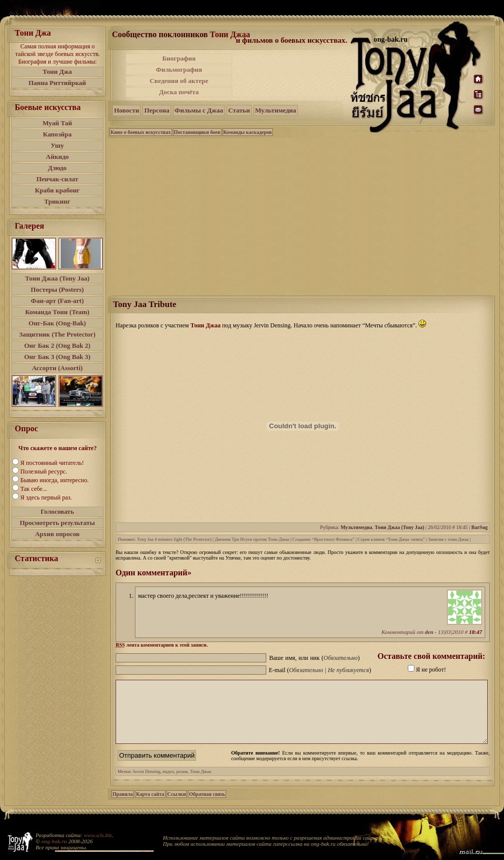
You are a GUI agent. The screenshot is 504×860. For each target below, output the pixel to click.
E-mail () (320, 670)
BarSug (480, 527)
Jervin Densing (147, 784)
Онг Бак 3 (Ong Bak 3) (57, 357)
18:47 (475, 632)
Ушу (58, 145)
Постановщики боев (197, 132)
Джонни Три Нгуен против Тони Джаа (252, 539)
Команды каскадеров (248, 132)
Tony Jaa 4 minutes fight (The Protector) (174, 539)
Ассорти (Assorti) (58, 368)
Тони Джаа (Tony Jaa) (57, 278)
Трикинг (57, 201)
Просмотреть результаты (58, 523)
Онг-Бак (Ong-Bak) (57, 323)
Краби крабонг (58, 190)
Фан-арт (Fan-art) (58, 301)
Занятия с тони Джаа (448, 539)
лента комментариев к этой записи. (162, 645)
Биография (179, 58)
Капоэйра (57, 134)
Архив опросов (58, 534)
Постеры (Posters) (57, 289)
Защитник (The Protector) (58, 334)
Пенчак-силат (57, 179)
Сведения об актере (179, 81)
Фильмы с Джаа (199, 110)
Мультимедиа (276, 110)
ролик (182, 784)
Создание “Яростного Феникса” (323, 539)
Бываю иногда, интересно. (54, 480)
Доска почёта (179, 92)
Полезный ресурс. (44, 471)
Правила (123, 806)
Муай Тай (57, 123)
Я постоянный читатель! (52, 463)
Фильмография (179, 70)
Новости (127, 110)
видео (169, 784)
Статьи (239, 110)
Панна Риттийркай (57, 83)
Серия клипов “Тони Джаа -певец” (391, 539)
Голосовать (58, 511)
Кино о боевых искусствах (141, 132)
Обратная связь (207, 806)
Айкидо (57, 157)
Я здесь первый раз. (46, 497)
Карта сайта (150, 806)
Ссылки (177, 806)
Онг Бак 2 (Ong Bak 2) (57, 345)
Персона (157, 110)
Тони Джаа (230, 34)
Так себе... (34, 489)
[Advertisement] (292, 75)
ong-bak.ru (54, 841)
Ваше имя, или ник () (315, 658)
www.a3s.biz (98, 835)
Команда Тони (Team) (57, 312)
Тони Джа (58, 72)
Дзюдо (57, 168)
